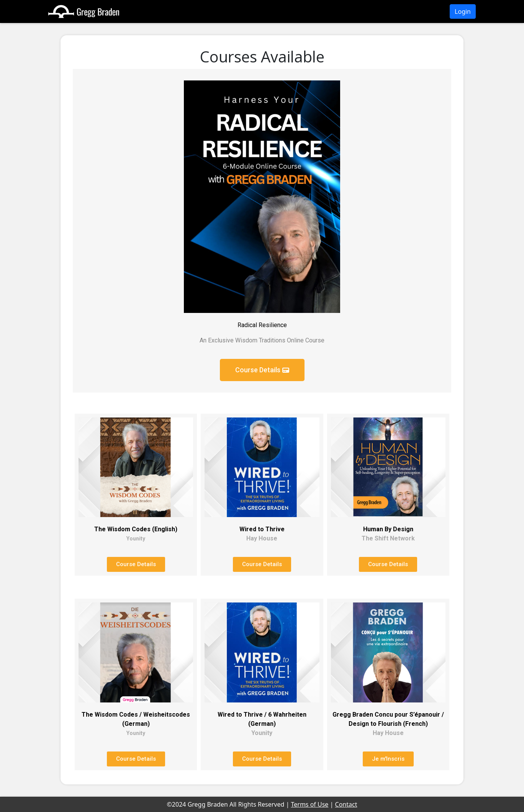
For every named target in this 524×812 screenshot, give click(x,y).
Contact (346, 804)
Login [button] (463, 11)
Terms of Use (309, 804)
